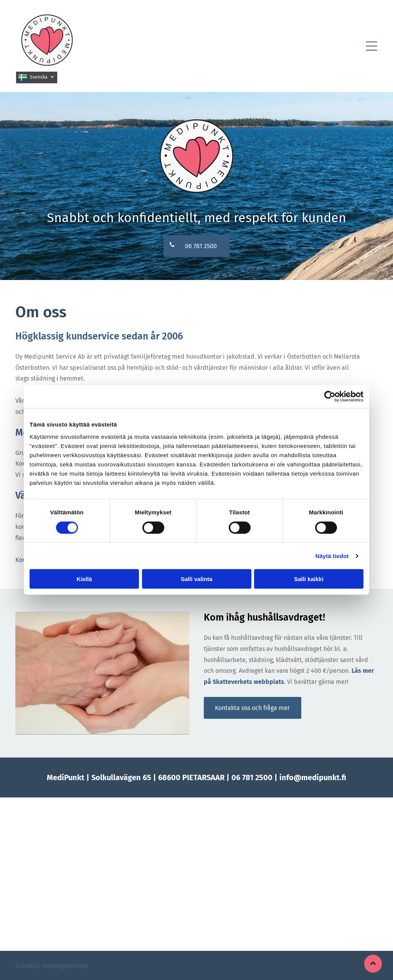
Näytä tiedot (332, 556)
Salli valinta (197, 579)
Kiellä (84, 579)
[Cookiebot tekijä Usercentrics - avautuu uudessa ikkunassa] (330, 397)
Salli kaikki (309, 579)
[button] (372, 46)
